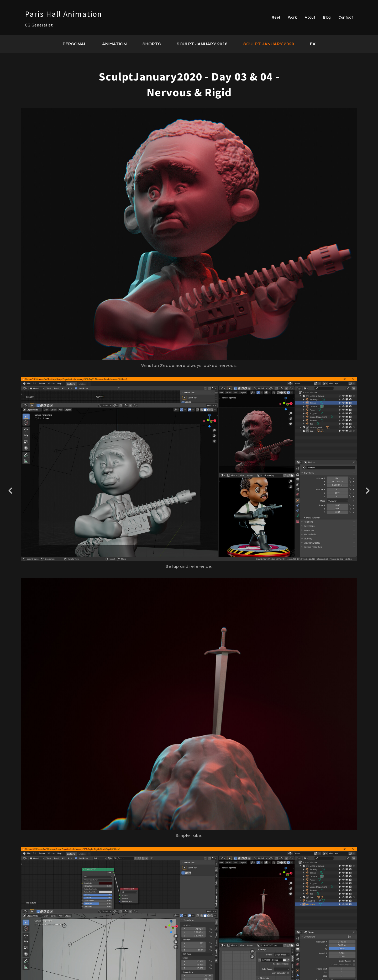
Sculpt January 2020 (269, 44)
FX (313, 44)
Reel (276, 18)
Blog (327, 18)
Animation (114, 44)
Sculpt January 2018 (202, 44)
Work (292, 18)
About (310, 18)
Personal (75, 44)
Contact (346, 18)
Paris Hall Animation (64, 14)
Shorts (152, 44)
